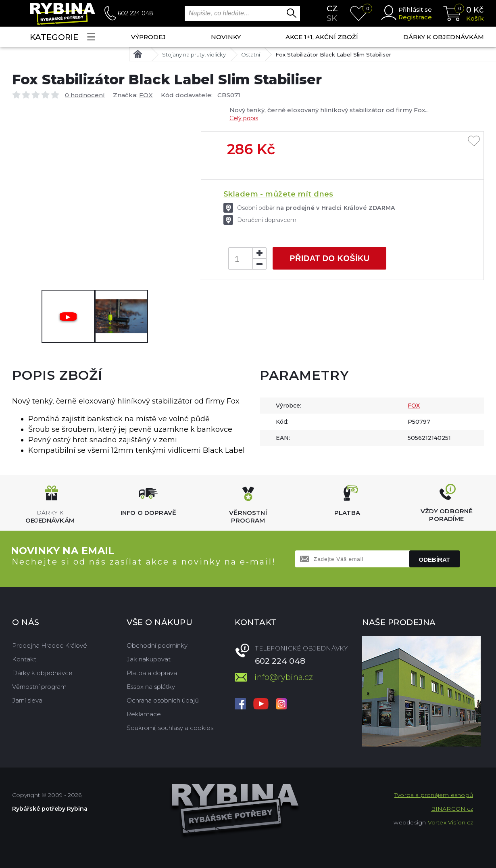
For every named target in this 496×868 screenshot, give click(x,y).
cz (332, 8)
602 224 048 (135, 13)
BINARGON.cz (452, 809)
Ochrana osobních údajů (163, 700)
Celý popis (244, 118)
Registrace (415, 17)
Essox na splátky (151, 687)
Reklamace (144, 714)
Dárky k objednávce (42, 673)
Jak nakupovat (149, 659)
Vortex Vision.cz (450, 822)
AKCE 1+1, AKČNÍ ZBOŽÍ (322, 37)
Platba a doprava (152, 673)
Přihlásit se (415, 9)
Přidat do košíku (329, 258)
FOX (146, 95)
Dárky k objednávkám (444, 37)
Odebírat (435, 559)
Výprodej (148, 37)
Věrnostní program (39, 687)
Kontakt (24, 659)
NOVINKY (226, 37)
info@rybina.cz (284, 677)
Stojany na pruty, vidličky (194, 54)
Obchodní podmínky (157, 645)
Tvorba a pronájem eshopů (434, 795)
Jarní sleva (27, 700)
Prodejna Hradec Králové (50, 645)
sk (332, 18)
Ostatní (251, 54)
